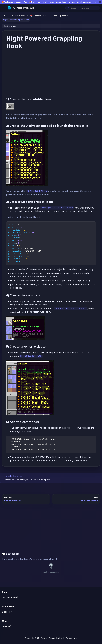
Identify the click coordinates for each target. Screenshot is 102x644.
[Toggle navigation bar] (4, 8)
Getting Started (10, 597)
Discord (7, 612)
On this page (10, 26)
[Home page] (4, 16)
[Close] (100, 2)
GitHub (7, 626)
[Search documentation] (85, 8)
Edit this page (13, 476)
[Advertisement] (51, 525)
